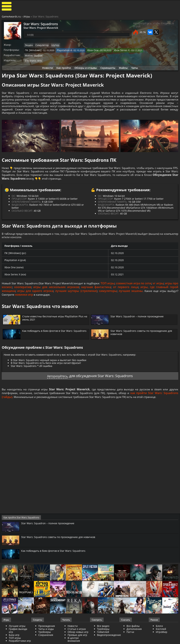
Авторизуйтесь (57, 383)
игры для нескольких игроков (70, 294)
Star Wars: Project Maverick (39, 27)
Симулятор (41, 45)
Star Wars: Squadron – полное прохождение (139, 323)
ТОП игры (119, 290)
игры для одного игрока (45, 297)
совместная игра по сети (146, 290)
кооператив (37, 294)
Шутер (53, 45)
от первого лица (137, 294)
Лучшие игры (17, 637)
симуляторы (118, 297)
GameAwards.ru (11, 16)
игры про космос (14, 294)
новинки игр (36, 301)
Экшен (29, 45)
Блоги (159, 637)
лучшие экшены (141, 297)
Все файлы (133, 637)
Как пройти (64, 67)
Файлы (123, 67)
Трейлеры (103, 640)
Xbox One (89, 50)
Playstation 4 (62, 50)
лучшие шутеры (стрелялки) (86, 297)
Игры (27, 16)
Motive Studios (33, 55)
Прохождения (47, 637)
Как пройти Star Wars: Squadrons (21, 529)
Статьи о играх (77, 640)
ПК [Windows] (32, 50)
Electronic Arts (32, 59)
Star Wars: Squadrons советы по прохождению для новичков (144, 339)
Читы (135, 67)
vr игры (172, 290)
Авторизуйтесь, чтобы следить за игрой (154, 25)
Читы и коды (46, 640)
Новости (47, 67)
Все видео (103, 637)
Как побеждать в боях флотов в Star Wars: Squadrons (50, 339)
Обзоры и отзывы (86, 67)
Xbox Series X (117, 50)
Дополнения (134, 640)
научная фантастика (108, 294)
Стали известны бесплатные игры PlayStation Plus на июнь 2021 (53, 325)
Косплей (161, 640)
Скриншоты (108, 67)
